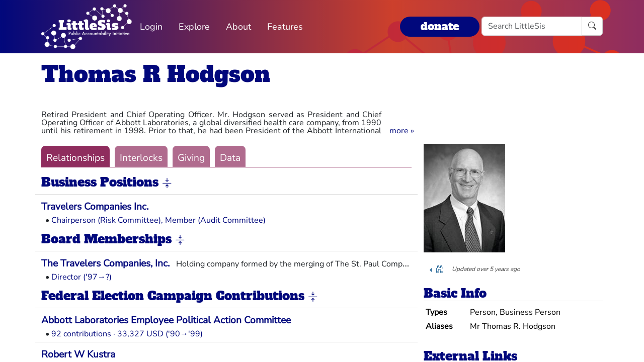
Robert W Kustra (78, 354)
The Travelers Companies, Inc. (105, 263)
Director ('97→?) (82, 277)
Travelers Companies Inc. (95, 207)
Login (151, 27)
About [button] (238, 27)
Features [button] (285, 27)
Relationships (75, 158)
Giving (191, 158)
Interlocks (141, 158)
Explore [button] (194, 27)
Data (230, 158)
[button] (402, 131)
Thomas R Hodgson (156, 74)
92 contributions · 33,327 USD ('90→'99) (127, 334)
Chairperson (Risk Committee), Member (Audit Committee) (158, 220)
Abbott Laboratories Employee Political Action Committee (166, 320)
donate (440, 26)
